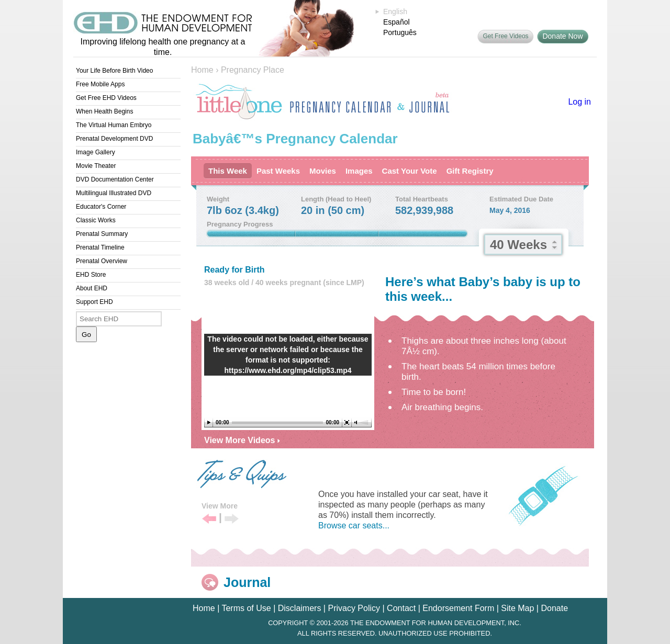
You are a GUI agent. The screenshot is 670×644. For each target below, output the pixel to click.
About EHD (92, 288)
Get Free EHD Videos (106, 98)
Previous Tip (209, 519)
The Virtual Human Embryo (114, 125)
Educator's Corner (101, 207)
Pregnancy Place (253, 70)
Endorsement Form (458, 608)
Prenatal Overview (102, 261)
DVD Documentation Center (115, 179)
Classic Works (96, 220)
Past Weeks (278, 171)
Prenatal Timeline (100, 247)
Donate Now (562, 36)
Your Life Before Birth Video (114, 71)
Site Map (517, 608)
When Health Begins (104, 111)
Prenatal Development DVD (114, 139)
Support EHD (94, 302)
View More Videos (242, 440)
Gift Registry (470, 171)
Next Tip (232, 519)
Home (202, 70)
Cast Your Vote (410, 171)
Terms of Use (246, 608)
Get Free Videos (505, 36)
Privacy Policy (354, 608)
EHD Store (91, 275)
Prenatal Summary (102, 234)
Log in (579, 102)
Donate (554, 608)
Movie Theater (96, 166)
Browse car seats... (354, 526)
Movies (323, 171)
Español (397, 22)
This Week (228, 171)
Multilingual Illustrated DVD (114, 193)
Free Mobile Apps (100, 84)
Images (359, 171)
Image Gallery (96, 152)
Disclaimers (300, 608)
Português (400, 32)
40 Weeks (518, 245)
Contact (401, 608)
